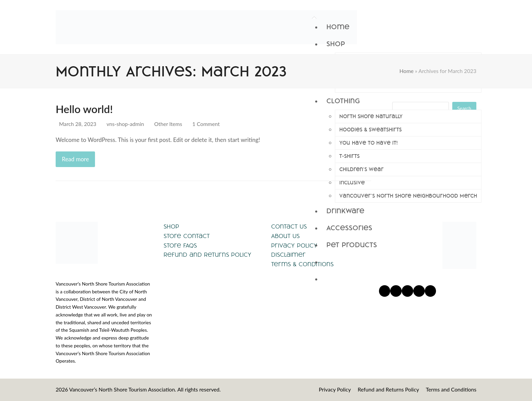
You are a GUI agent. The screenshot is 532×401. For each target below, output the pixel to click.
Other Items (168, 124)
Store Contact (187, 236)
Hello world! (84, 109)
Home (406, 71)
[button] (401, 262)
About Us (285, 236)
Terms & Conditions (302, 264)
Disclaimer (288, 254)
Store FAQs (180, 245)
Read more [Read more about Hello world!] (75, 159)
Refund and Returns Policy (207, 254)
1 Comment (206, 124)
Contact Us (289, 226)
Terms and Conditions (451, 389)
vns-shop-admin (125, 124)
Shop (171, 226)
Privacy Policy (294, 245)
